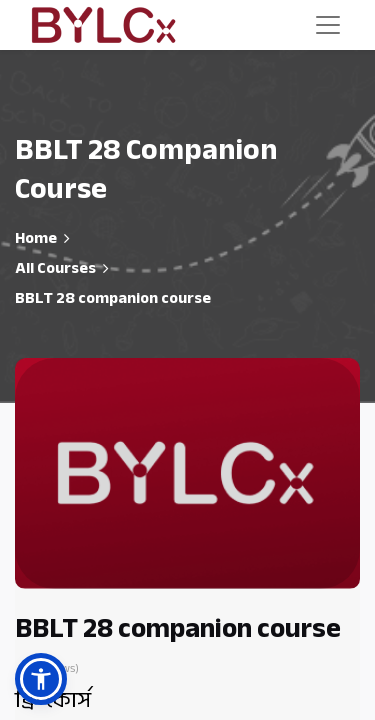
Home (36, 238)
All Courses (55, 268)
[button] (41, 679)
